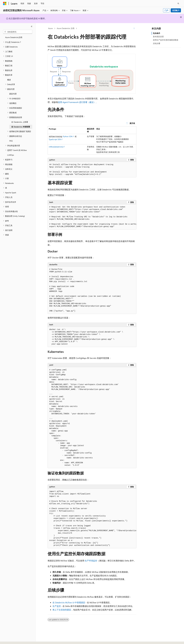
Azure (50, 28)
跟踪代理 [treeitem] (13, 94)
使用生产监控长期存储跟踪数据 (166, 40)
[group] (92, 217)
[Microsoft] (5, 3)
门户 (166, 10)
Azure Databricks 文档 (66, 28)
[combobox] (18, 32)
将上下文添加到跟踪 (62, 610)
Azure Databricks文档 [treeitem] (14, 37)
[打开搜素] (178, 3)
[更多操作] (134, 28)
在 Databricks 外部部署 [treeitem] (21, 127)
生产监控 (57, 606)
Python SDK (68, 136)
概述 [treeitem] (9, 80)
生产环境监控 (91, 561)
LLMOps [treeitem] (11, 155)
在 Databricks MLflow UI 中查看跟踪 (69, 602)
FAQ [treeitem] (11, 141)
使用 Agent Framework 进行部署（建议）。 (78, 102)
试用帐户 (176, 10)
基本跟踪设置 (158, 37)
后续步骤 (157, 43)
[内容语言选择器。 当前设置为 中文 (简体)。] (10, 640)
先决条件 (157, 33)
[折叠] (32, 26)
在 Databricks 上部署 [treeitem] (20, 122)
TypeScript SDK (55, 139)
